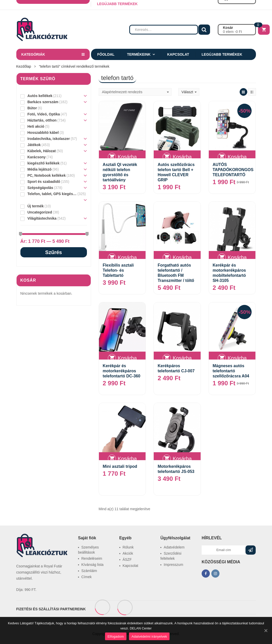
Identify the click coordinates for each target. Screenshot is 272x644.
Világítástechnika (42, 218)
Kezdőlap (24, 66)
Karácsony (37, 157)
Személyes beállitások (88, 550)
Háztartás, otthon (42, 120)
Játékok (34, 145)
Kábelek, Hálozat (42, 151)
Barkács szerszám (43, 102)
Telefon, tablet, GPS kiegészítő (52, 194)
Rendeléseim (92, 558)
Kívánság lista (92, 565)
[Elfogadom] (266, 630)
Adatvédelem (174, 547)
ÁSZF (127, 559)
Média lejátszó (40, 169)
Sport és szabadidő (44, 182)
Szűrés (54, 252)
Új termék (36, 206)
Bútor (32, 108)
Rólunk (128, 547)
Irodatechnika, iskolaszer (49, 139)
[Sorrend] (135, 92)
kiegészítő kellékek (44, 163)
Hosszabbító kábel (43, 133)
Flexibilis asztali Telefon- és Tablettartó (118, 270)
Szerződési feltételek (171, 556)
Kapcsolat (178, 54)
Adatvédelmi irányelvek (149, 636)
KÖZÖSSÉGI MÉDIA (221, 562)
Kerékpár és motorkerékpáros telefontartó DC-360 (122, 371)
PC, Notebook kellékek (47, 175)
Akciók (128, 553)
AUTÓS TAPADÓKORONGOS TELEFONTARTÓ (233, 170)
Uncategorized (40, 212)
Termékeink (139, 54)
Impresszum (173, 565)
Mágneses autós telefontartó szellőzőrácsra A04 (231, 371)
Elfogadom (116, 636)
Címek (86, 577)
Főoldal (106, 54)
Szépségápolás (40, 188)
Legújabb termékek (222, 54)
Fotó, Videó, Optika (44, 114)
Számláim (89, 571)
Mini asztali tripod (120, 466)
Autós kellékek (40, 96)
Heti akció (36, 126)
